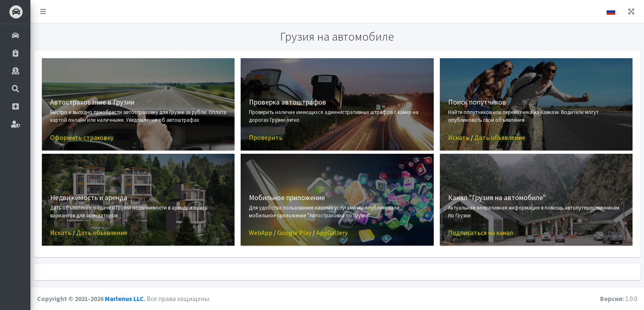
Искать (459, 137)
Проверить (266, 137)
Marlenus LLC (124, 299)
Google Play (294, 232)
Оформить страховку (82, 137)
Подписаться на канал (481, 232)
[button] (43, 11)
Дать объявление (500, 137)
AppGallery (332, 232)
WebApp (261, 232)
